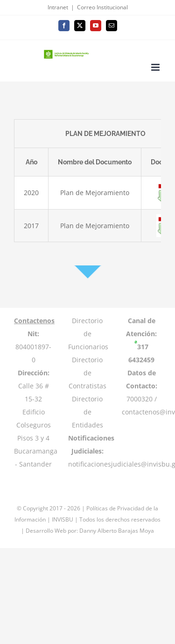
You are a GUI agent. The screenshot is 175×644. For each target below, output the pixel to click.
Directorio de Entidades (87, 412)
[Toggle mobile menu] (156, 67)
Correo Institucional (102, 7)
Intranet (58, 7)
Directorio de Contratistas (87, 373)
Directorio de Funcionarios (88, 334)
